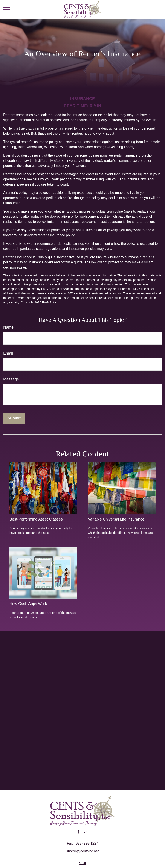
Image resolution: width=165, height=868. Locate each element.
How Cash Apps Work (28, 604)
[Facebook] (78, 832)
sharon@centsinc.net (83, 851)
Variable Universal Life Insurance (116, 519)
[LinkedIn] (86, 832)
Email (8, 353)
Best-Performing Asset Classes (36, 519)
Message (11, 379)
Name (8, 327)
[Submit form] (14, 418)
